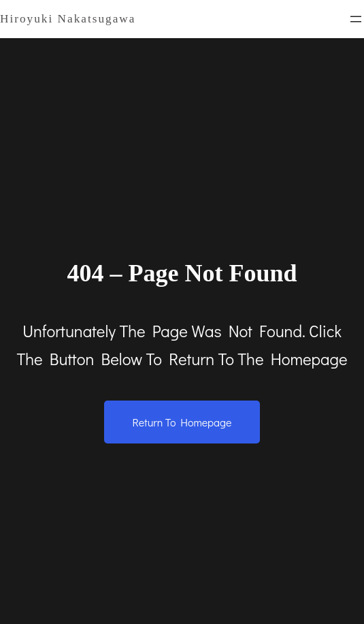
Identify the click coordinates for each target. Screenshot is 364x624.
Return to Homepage (182, 422)
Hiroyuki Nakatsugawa (68, 19)
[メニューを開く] (356, 19)
